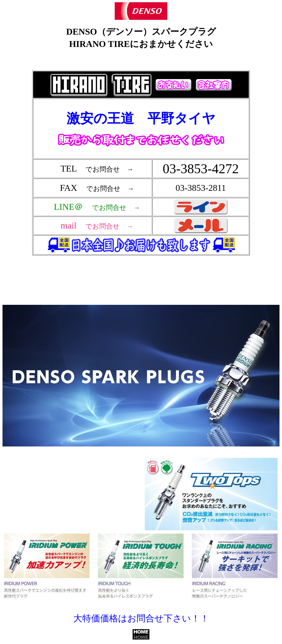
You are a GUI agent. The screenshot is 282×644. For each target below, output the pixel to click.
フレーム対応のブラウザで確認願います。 (142, 172)
